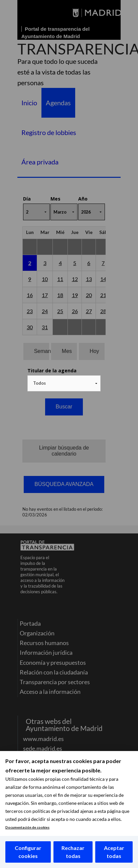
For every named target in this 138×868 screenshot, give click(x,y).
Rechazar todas (73, 852)
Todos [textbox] (39, 383)
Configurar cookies (28, 852)
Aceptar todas (114, 852)
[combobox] (64, 383)
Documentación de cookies (27, 827)
